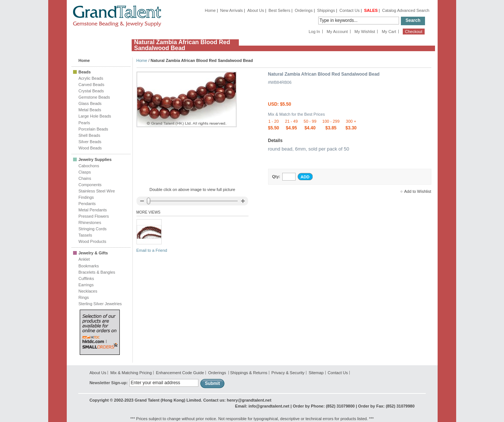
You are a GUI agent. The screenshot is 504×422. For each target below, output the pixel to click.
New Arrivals (232, 10)
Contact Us (349, 10)
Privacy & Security (288, 373)
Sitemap (316, 373)
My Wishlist (365, 32)
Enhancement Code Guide (180, 373)
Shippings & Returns (248, 373)
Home (210, 10)
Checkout (414, 32)
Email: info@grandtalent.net (262, 406)
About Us (256, 10)
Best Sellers (279, 10)
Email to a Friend (152, 250)
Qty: (276, 177)
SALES (371, 10)
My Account (337, 32)
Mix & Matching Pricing (131, 373)
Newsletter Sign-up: (108, 383)
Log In (314, 32)
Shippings (326, 10)
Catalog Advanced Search (406, 10)
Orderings (304, 10)
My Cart (389, 32)
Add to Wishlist (418, 191)
